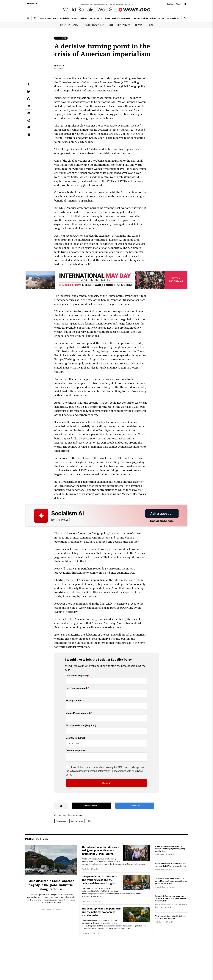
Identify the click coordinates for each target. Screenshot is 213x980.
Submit (107, 783)
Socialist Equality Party (94, 25)
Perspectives (61, 821)
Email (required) (74, 701)
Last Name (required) (77, 688)
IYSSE (111, 25)
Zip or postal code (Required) (81, 725)
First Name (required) (77, 676)
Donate (150, 25)
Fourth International (70, 25)
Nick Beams (60, 66)
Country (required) (75, 738)
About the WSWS (124, 25)
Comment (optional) (76, 750)
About (179, 4)
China (90, 821)
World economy (77, 821)
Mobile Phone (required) (78, 713)
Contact (170, 4)
